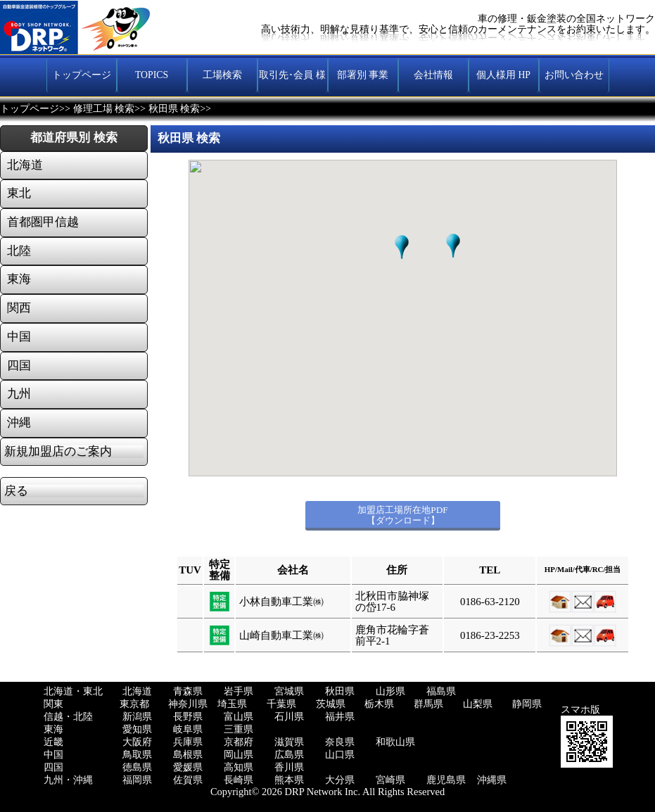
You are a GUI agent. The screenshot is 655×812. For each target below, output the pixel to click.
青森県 (188, 691)
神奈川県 (188, 704)
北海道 (137, 691)
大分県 (340, 780)
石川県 (289, 717)
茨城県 (331, 704)
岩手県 (239, 691)
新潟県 (137, 717)
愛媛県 (188, 767)
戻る (16, 491)
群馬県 (428, 704)
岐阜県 (188, 729)
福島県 (441, 691)
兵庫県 (188, 742)
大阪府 (137, 742)
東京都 (134, 704)
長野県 (188, 717)
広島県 (289, 755)
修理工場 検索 (104, 109)
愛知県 (137, 729)
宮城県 (289, 691)
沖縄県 (492, 780)
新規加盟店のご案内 (58, 452)
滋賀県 (289, 742)
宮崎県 (390, 780)
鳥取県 (137, 755)
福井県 (340, 717)
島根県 (188, 755)
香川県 (289, 767)
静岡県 (527, 704)
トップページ (30, 109)
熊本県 (289, 780)
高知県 (239, 767)
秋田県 (340, 691)
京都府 (239, 742)
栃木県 (379, 704)
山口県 (340, 755)
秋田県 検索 (174, 109)
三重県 (239, 729)
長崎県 (239, 780)
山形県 (390, 691)
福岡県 (137, 780)
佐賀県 (188, 780)
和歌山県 (395, 742)
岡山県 (239, 755)
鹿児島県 (446, 780)
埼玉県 (232, 704)
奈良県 (340, 742)
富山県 (239, 717)
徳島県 (137, 767)
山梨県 (478, 704)
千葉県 (281, 704)
